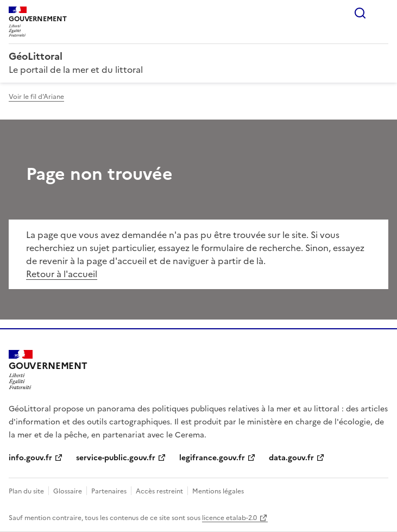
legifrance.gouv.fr (212, 458)
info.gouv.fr (30, 458)
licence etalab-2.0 (229, 518)
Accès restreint (159, 491)
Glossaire (68, 491)
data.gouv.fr (291, 458)
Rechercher (360, 13)
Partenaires (109, 491)
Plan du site (26, 491)
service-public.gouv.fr (116, 458)
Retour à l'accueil (62, 274)
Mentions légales (218, 491)
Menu (382, 13)
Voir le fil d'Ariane (36, 97)
